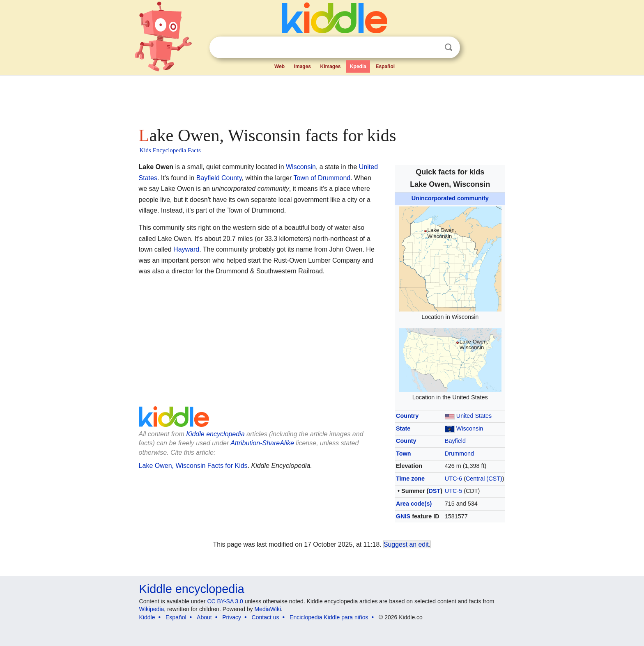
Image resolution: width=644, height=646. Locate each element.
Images (302, 66)
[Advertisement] (322, 99)
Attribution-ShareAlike (262, 443)
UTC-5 (453, 491)
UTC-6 (453, 479)
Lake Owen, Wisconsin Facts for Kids (193, 466)
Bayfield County (219, 178)
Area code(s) (414, 504)
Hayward (186, 249)
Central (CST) (484, 479)
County (406, 441)
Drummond (459, 454)
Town (404, 454)
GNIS (403, 516)
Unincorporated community (450, 198)
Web (279, 66)
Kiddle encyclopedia (215, 434)
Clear (432, 48)
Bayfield (455, 441)
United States (474, 416)
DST (434, 491)
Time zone (410, 479)
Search (448, 47)
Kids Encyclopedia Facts (170, 150)
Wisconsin (470, 428)
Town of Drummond (322, 178)
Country (407, 416)
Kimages (330, 66)
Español (385, 66)
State (403, 428)
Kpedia (358, 66)
